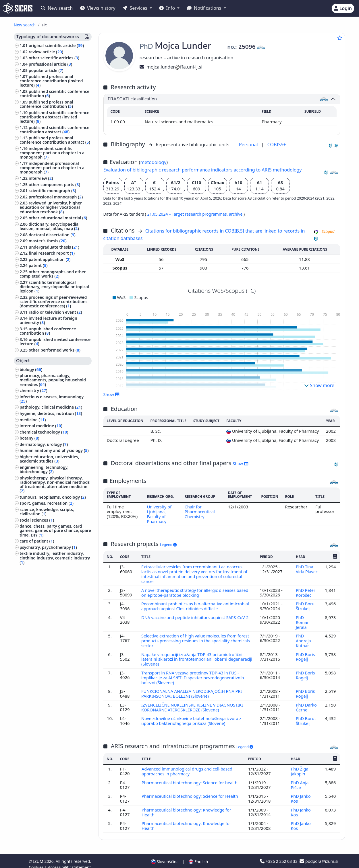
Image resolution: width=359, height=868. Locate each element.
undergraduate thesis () (54, 247)
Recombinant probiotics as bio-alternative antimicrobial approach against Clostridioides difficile (196, 604)
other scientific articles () (54, 58)
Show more (319, 385)
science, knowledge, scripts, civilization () (47, 512)
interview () (41, 178)
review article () (46, 52)
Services (135, 8)
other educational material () (58, 218)
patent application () (50, 259)
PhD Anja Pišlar (300, 779)
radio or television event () (55, 312)
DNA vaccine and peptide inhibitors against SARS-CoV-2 (196, 615)
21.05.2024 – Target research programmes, (188, 214)
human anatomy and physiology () (54, 450)
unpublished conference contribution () (48, 331)
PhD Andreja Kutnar (303, 638)
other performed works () (55, 350)
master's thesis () (48, 241)
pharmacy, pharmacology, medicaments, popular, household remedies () (53, 380)
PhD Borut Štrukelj (306, 604)
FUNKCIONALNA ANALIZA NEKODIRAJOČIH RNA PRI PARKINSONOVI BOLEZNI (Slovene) (193, 689)
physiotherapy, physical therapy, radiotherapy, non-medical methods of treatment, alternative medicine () (55, 484)
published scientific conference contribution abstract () (54, 130)
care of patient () (37, 541)
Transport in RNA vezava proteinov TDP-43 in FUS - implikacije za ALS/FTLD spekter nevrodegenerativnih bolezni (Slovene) (194, 674)
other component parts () (54, 185)
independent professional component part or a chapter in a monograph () (52, 168)
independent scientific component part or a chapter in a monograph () (52, 153)
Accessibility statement (70, 860)
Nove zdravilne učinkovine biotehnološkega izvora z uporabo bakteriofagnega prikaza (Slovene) (193, 716)
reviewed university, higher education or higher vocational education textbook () (51, 207)
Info (168, 8)
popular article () (46, 70)
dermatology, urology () (44, 444)
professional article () (51, 64)
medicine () (33, 420)
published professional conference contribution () (46, 104)
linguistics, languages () (44, 568)
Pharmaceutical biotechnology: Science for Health (191, 790)
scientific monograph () (52, 191)
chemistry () (33, 390)
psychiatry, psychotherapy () (48, 547)
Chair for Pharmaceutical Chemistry (200, 511)
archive (236, 214)
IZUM (39, 854)
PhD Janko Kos (301, 793)
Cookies (37, 860)
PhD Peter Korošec (306, 591)
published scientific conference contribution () (54, 93)
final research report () (52, 253)
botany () (29, 438)
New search (57, 8)
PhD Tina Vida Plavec (307, 568)
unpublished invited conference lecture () (55, 342)
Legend (168, 544)
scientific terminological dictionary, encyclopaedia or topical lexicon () (54, 287)
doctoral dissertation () (52, 235)
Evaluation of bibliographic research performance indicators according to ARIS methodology (203, 170)
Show (111, 394)
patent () (38, 265)
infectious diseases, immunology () (52, 399)
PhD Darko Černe (306, 703)
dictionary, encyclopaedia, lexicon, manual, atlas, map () (50, 226)
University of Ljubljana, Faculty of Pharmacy (159, 514)
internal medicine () (41, 426)
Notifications (205, 8)
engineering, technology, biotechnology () (44, 469)
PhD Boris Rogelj (305, 654)
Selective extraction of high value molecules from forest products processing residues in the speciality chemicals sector (197, 638)
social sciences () (37, 520)
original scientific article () (56, 45)
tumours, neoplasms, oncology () (53, 497)
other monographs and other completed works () (53, 274)
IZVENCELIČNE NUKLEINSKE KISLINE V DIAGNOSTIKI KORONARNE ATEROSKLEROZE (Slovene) (193, 703)
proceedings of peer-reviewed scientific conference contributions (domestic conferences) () (53, 302)
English (198, 855)
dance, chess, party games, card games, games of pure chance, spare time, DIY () (55, 530)
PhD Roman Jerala (303, 620)
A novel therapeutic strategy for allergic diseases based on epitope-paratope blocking (196, 591)
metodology (154, 162)
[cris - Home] (18, 8)
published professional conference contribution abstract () (55, 140)
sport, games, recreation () (47, 503)
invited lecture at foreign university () (48, 320)
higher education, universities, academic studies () (49, 459)
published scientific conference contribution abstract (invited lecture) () (54, 117)
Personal (249, 145)
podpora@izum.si (319, 854)
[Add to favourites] (340, 38)
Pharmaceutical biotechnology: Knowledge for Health (188, 806)
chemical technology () (44, 432)
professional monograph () (56, 197)
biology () (31, 369)
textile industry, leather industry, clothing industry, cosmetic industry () (55, 558)
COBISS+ (277, 145)
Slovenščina (165, 855)
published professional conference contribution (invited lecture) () (51, 81)
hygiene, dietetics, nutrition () (51, 413)
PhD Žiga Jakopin (300, 766)
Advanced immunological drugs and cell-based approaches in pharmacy (188, 766)
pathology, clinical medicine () (51, 407)
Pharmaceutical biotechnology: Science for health (191, 777)
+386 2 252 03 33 (279, 854)
